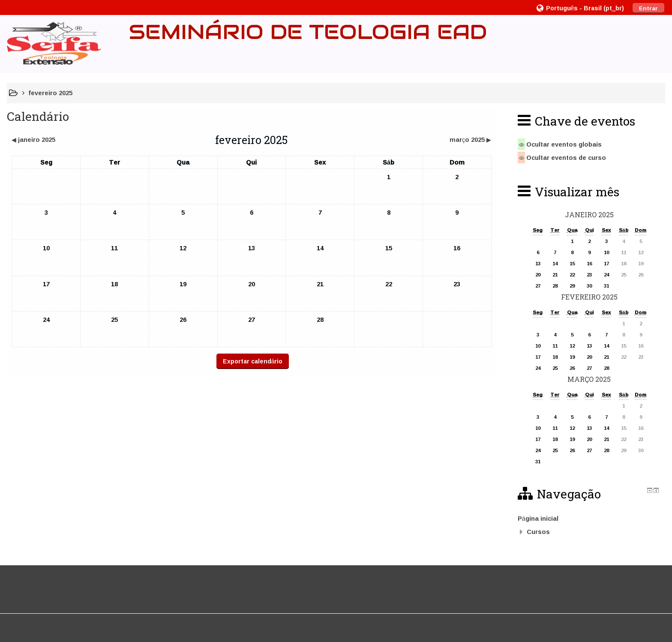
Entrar (648, 8)
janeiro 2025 (589, 214)
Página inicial (538, 518)
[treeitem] (589, 519)
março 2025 (589, 379)
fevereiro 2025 (50, 93)
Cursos (538, 532)
